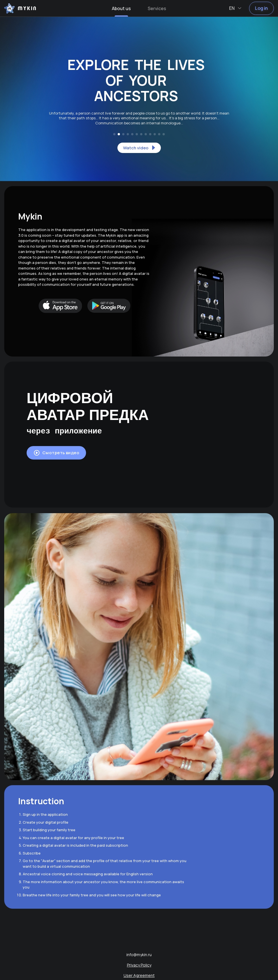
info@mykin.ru (139, 955)
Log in (261, 8)
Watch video (140, 148)
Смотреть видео (56, 453)
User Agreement (139, 975)
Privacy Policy (139, 965)
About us (121, 8)
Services (157, 8)
